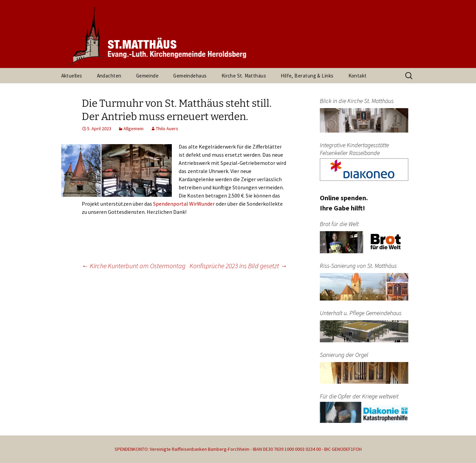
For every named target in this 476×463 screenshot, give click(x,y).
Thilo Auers (167, 128)
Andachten (109, 76)
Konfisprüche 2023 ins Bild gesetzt (238, 266)
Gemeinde (147, 76)
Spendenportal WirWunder (184, 204)
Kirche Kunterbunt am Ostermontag (134, 266)
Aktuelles (72, 76)
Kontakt (358, 76)
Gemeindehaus (190, 76)
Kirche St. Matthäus (244, 76)
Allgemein (134, 128)
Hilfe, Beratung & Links (307, 76)
